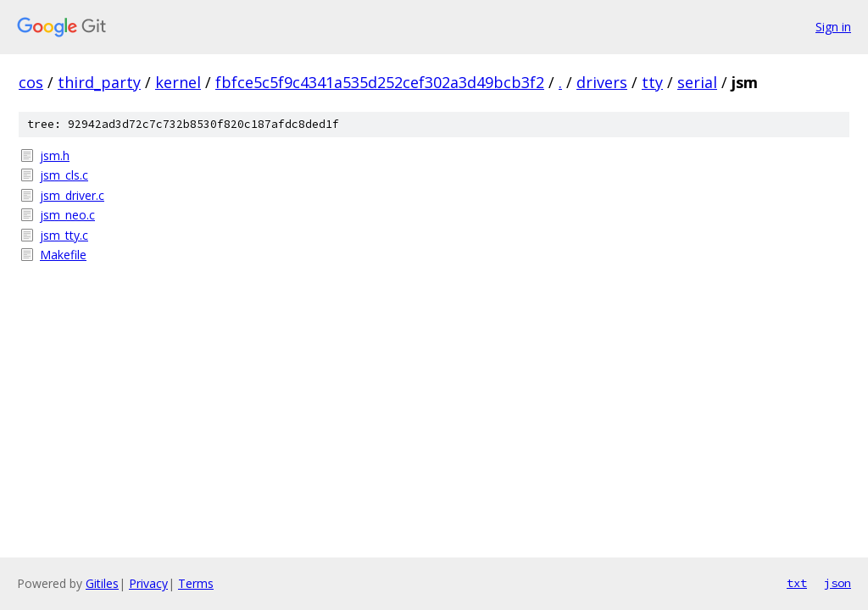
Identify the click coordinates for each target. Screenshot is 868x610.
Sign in (833, 27)
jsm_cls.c (64, 175)
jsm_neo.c (67, 215)
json (837, 583)
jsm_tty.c (64, 235)
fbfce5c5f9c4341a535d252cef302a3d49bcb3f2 (380, 82)
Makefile (63, 255)
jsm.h (55, 155)
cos (31, 82)
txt (797, 583)
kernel (178, 82)
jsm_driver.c (72, 195)
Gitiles (102, 583)
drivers (602, 82)
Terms (196, 583)
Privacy (148, 583)
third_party (99, 82)
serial (697, 82)
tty (652, 82)
